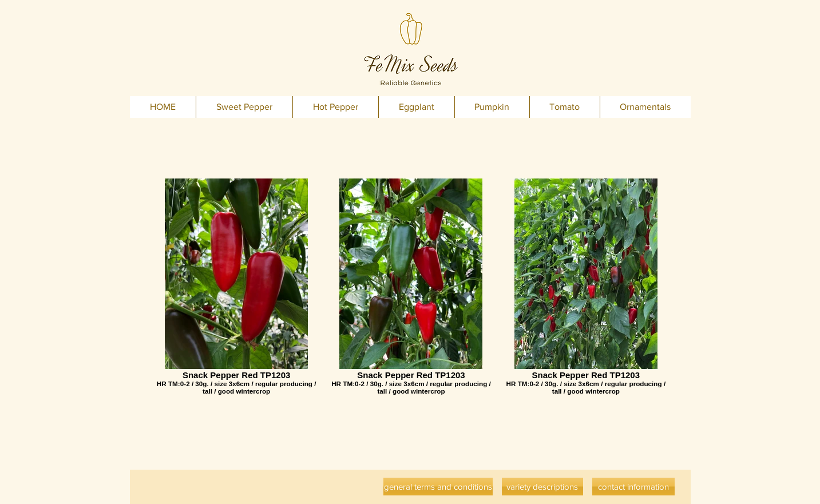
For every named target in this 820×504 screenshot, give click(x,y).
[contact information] (633, 487)
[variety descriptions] (542, 487)
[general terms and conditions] (438, 487)
